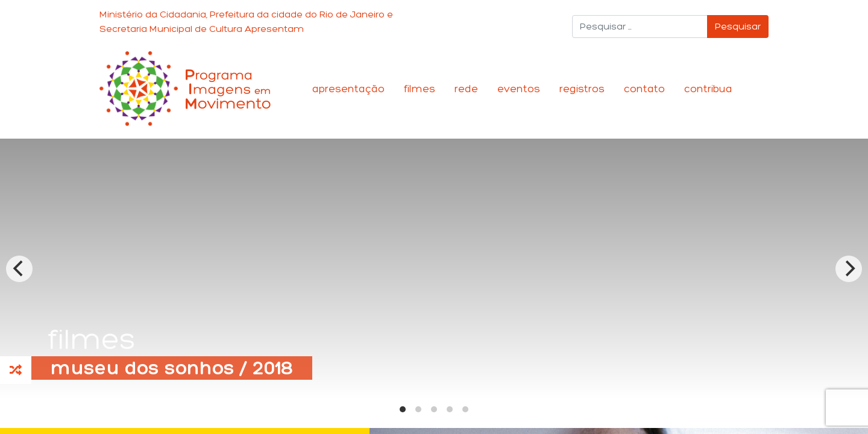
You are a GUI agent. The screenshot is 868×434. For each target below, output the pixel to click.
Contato (644, 88)
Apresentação (348, 88)
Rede (466, 88)
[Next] (849, 269)
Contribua (708, 88)
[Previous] (19, 269)
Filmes (420, 88)
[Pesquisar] (640, 27)
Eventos (519, 88)
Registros (582, 88)
